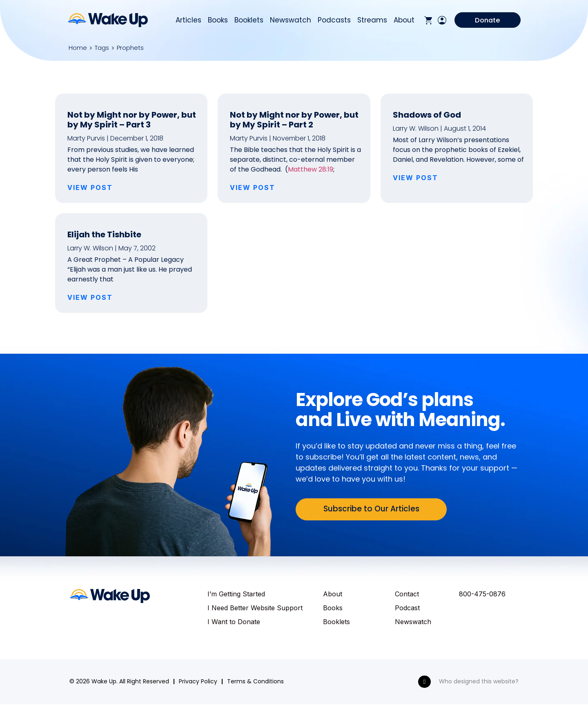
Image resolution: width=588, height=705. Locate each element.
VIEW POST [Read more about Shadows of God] (415, 178)
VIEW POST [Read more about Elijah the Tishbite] (90, 297)
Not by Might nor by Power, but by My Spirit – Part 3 (132, 120)
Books (218, 21)
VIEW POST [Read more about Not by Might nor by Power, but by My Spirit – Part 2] (253, 187)
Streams (372, 21)
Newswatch (291, 21)
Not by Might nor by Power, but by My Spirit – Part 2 (294, 120)
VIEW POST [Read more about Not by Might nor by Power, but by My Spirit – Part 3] (90, 187)
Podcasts (334, 21)
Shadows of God (427, 115)
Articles (188, 21)
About (404, 21)
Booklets (249, 21)
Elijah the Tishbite (104, 234)
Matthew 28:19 (311, 169)
